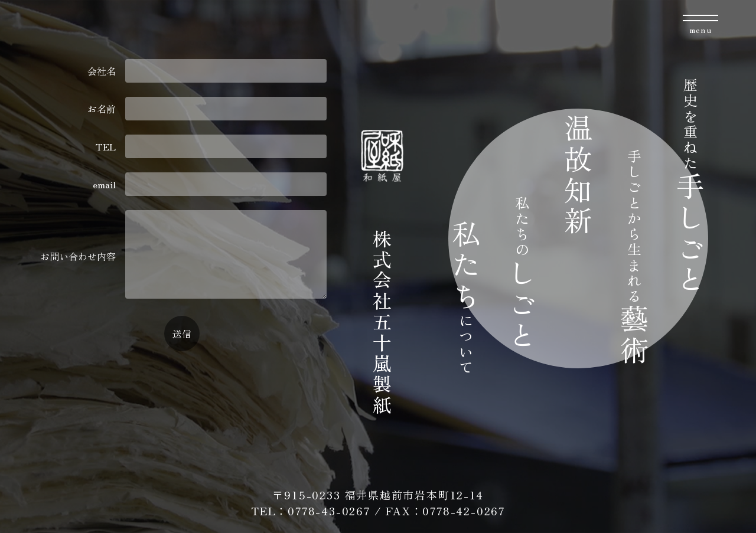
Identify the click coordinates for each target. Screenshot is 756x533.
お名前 (207, 109)
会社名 (207, 71)
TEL (211, 146)
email (209, 184)
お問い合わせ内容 (183, 256)
